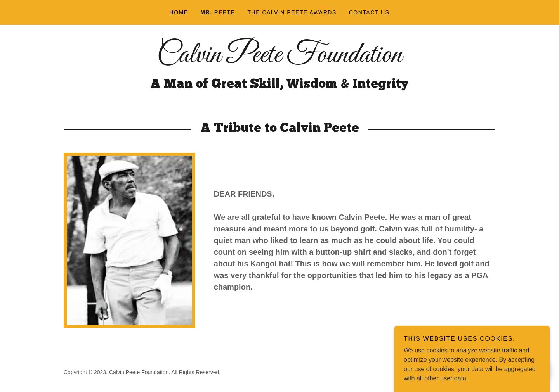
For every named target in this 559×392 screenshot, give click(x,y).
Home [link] (179, 12)
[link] (279, 60)
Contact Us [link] (369, 12)
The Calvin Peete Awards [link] (292, 12)
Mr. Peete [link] (218, 12)
